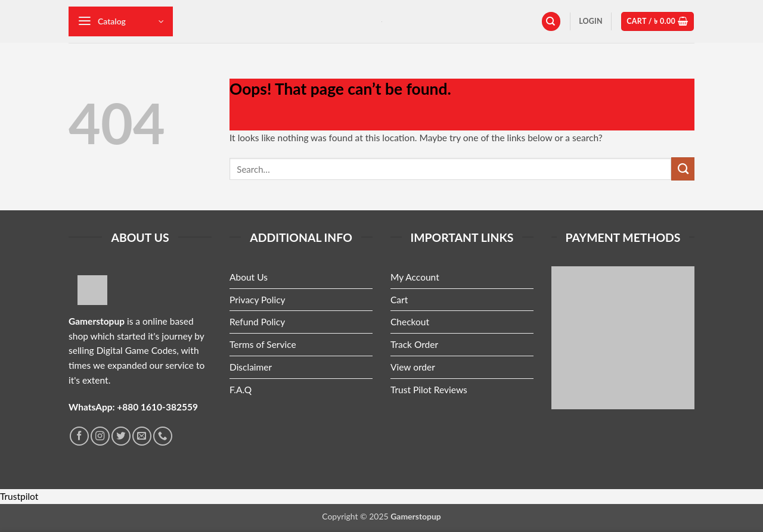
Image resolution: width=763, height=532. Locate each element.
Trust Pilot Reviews (429, 390)
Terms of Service (263, 344)
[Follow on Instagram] (100, 436)
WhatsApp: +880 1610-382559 (133, 407)
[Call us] (163, 436)
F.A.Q (241, 390)
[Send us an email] (142, 436)
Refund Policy (257, 322)
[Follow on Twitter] (121, 436)
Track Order (414, 344)
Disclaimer (251, 367)
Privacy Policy (258, 300)
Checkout (410, 322)
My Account (415, 277)
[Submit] (683, 169)
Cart (399, 300)
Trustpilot (19, 496)
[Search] (551, 21)
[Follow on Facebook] (79, 436)
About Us (249, 277)
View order (413, 367)
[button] (121, 21)
